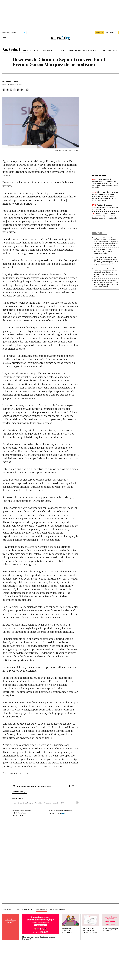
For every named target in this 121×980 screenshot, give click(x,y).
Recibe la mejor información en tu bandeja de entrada (33, 786)
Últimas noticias (113, 51)
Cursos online (27, 909)
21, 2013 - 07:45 (15, 84)
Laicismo (78, 51)
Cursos (17, 909)
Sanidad (63, 51)
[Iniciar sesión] (112, 33)
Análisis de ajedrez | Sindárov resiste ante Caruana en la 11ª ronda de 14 (105, 207)
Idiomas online (41, 909)
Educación (37, 51)
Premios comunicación (52, 803)
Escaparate (7, 909)
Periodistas (38, 803)
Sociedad (11, 50)
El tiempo (103, 51)
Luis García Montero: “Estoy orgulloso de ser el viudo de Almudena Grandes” (103, 251)
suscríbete (100, 33)
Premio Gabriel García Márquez (23, 803)
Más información (18, 815)
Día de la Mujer (27, 51)
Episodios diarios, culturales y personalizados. (68, 930)
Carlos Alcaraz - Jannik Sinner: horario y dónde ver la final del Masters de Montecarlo (104, 216)
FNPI (63, 803)
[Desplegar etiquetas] (77, 803)
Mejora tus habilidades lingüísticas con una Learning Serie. (39, 938)
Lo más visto (97, 233)
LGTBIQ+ (96, 51)
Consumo (71, 51)
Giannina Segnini (10, 81)
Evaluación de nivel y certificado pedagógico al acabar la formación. (90, 930)
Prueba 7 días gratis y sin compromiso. (110, 930)
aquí (63, 813)
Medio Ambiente (47, 51)
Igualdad (56, 51)
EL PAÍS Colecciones (58, 909)
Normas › (76, 792)
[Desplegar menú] (4, 38)
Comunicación (87, 51)
